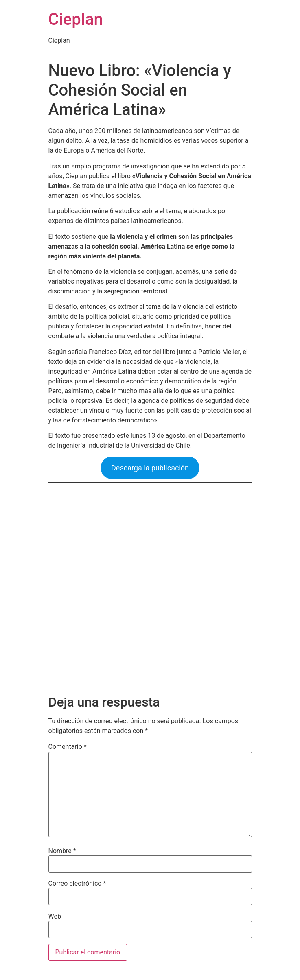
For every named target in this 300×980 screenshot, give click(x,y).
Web (55, 917)
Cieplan (76, 19)
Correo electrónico (77, 884)
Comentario (68, 747)
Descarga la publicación (150, 468)
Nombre (62, 851)
